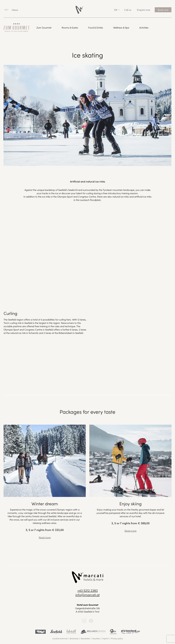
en (116, 10)
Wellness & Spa (121, 27)
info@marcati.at (87, 595)
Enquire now (144, 10)
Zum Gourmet (44, 27)
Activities (144, 27)
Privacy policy (117, 638)
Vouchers (96, 638)
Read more (45, 537)
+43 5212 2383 (87, 590)
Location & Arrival (60, 638)
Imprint (105, 638)
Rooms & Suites (70, 27)
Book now (163, 10)
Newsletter (85, 638)
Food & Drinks (96, 27)
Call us (128, 10)
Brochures (74, 638)
